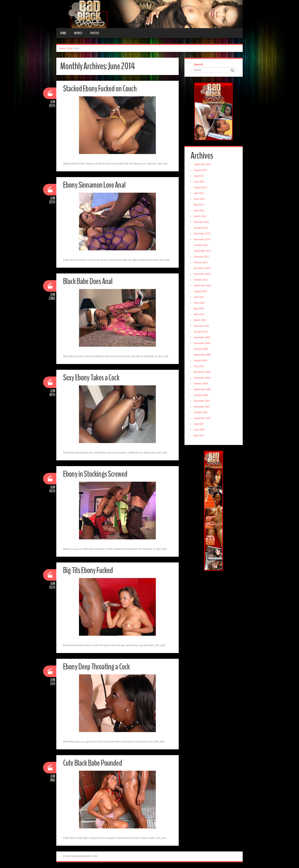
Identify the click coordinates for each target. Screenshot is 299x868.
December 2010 (202, 269)
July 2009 (199, 367)
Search (199, 65)
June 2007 (200, 430)
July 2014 (199, 194)
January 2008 (201, 396)
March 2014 (200, 217)
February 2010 (202, 326)
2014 (70, 48)
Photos (95, 33)
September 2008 (203, 390)
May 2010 (199, 309)
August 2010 (201, 292)
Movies (78, 33)
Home (63, 33)
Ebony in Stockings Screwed (96, 474)
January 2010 (201, 332)
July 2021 (199, 176)
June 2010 (200, 303)
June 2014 (200, 199)
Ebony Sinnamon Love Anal (95, 185)
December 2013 (202, 234)
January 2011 (201, 263)
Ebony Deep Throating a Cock (98, 667)
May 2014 (199, 205)
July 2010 (199, 297)
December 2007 (202, 401)
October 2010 (201, 280)
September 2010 (203, 286)
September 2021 (203, 165)
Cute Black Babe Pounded (94, 763)
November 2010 (202, 274)
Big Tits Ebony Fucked (89, 570)
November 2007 (202, 407)
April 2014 (199, 211)
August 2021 (201, 171)
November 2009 (202, 344)
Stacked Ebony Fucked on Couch (101, 89)
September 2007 (203, 419)
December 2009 (202, 338)
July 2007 (199, 424)
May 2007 (199, 436)
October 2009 (201, 349)
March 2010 (200, 321)
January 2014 (201, 228)
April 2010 (199, 315)
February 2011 (202, 257)
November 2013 (202, 240)
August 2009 (201, 361)
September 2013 (203, 251)
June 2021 (200, 182)
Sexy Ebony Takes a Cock (92, 378)
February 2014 (202, 222)
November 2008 (202, 378)
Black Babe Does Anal (89, 281)
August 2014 (201, 188)
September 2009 (203, 355)
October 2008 (201, 384)
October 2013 (201, 246)
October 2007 (201, 413)
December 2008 (202, 372)
